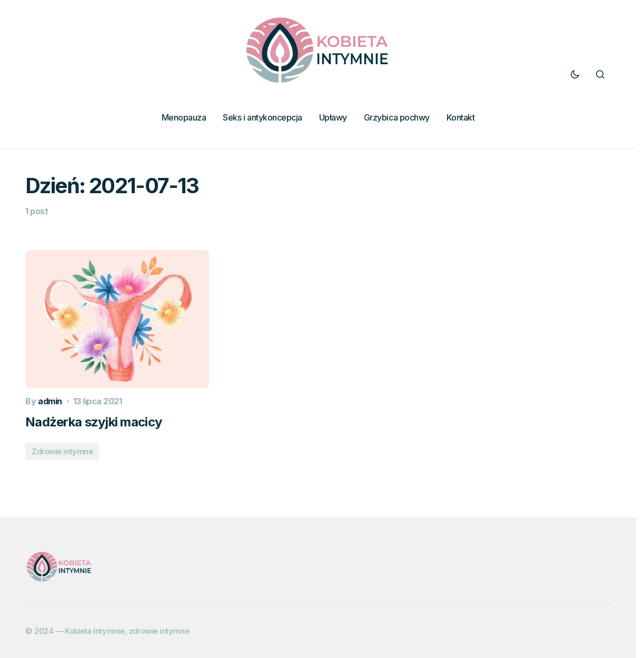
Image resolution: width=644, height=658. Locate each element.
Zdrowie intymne (62, 451)
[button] (575, 74)
